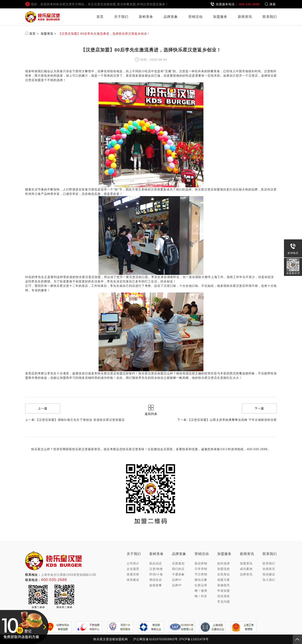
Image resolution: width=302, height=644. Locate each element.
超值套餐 (156, 585)
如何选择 (224, 563)
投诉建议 (269, 574)
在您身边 (224, 574)
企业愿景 (133, 569)
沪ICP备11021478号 (194, 639)
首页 (100, 17)
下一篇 (259, 408)
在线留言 (269, 569)
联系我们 (270, 17)
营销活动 (195, 17)
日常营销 (201, 569)
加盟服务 (220, 17)
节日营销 (201, 574)
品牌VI (177, 580)
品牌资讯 (246, 574)
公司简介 (133, 563)
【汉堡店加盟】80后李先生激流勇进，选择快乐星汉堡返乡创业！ (104, 34)
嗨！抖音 (201, 596)
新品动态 (156, 563)
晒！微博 (201, 591)
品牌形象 (171, 17)
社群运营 (201, 585)
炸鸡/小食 (156, 574)
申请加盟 (224, 591)
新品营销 (201, 563)
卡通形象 (178, 574)
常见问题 (224, 602)
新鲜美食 (146, 17)
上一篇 (43, 408)
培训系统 (224, 596)
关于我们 (121, 17)
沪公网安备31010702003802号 (156, 639)
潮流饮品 (156, 580)
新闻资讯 (245, 17)
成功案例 (246, 569)
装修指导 (224, 585)
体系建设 (133, 580)
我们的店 (178, 569)
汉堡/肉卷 (156, 569)
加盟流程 (224, 569)
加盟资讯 (47, 34)
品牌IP (177, 585)
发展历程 (133, 574)
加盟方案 (224, 580)
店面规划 (178, 563)
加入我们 (269, 580)
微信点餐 (201, 580)
